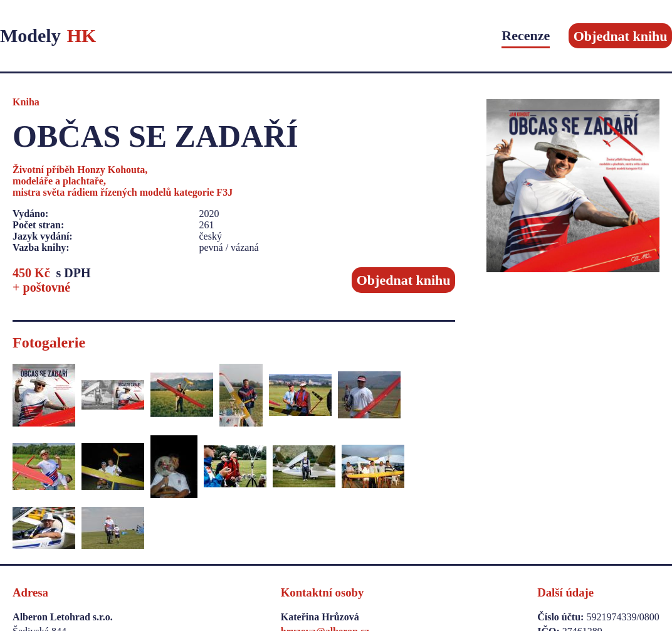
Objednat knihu (621, 35)
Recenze (526, 35)
